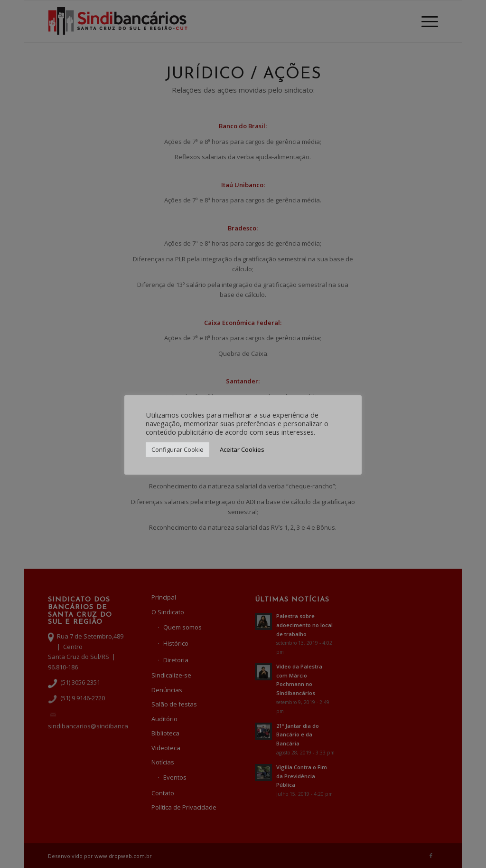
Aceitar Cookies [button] (242, 449)
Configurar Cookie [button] (178, 449)
